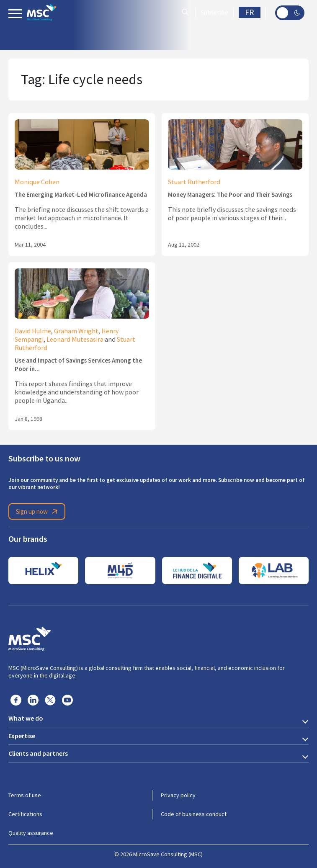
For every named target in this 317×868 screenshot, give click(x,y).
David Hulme (33, 331)
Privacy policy (178, 795)
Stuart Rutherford (194, 182)
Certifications (25, 814)
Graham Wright (76, 331)
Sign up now (38, 512)
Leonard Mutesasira (75, 340)
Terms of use (25, 795)
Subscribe (214, 13)
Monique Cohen (37, 182)
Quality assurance (31, 833)
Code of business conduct (194, 814)
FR (250, 12)
